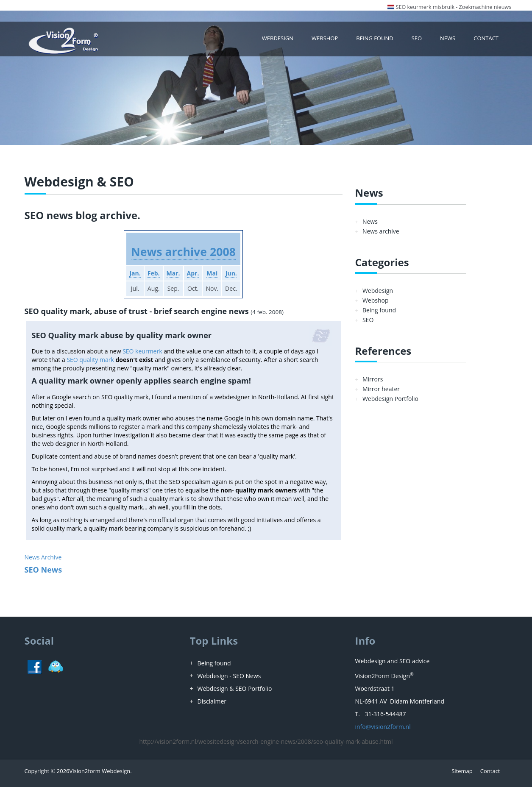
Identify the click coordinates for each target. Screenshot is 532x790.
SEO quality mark (90, 363)
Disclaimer (212, 704)
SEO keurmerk (142, 354)
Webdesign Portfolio (390, 402)
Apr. (194, 276)
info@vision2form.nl (383, 730)
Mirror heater (381, 392)
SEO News (43, 573)
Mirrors (373, 382)
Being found (379, 40)
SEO (419, 40)
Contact (487, 40)
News (450, 40)
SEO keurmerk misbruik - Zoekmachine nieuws (454, 7)
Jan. (131, 276)
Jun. (235, 276)
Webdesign (285, 40)
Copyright (37, 774)
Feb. (151, 276)
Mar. (172, 276)
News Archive (43, 560)
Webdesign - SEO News (229, 679)
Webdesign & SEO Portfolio (235, 691)
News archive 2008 (184, 254)
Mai (214, 276)
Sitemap (462, 774)
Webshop (330, 40)
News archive (381, 234)
